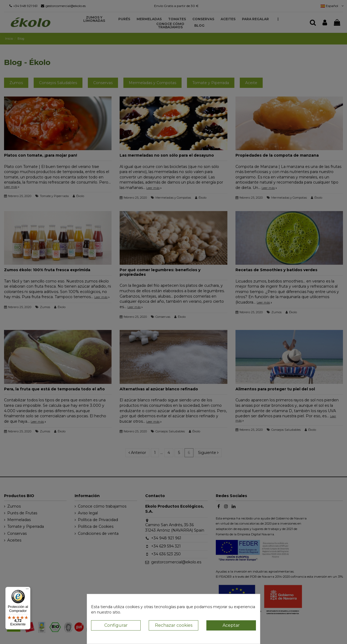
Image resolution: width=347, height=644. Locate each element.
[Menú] (27, 590)
